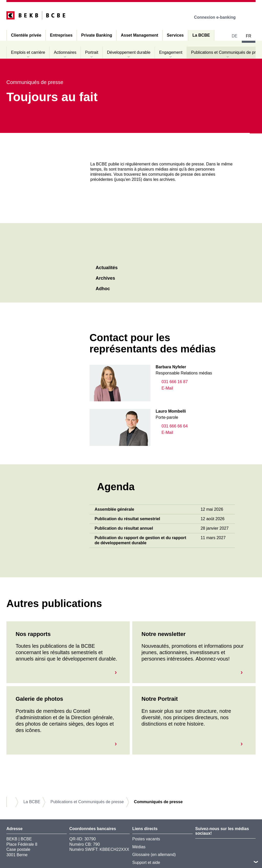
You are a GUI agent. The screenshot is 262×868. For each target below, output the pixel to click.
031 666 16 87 (172, 382)
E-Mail (164, 388)
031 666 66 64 (172, 426)
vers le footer (256, 862)
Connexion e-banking (218, 17)
